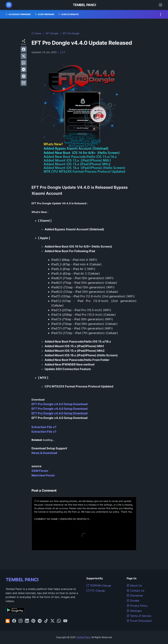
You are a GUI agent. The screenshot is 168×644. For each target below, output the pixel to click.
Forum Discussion (139, 621)
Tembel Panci (84, 5)
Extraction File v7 (44, 427)
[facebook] (24, 49)
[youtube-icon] (65, 621)
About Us (134, 586)
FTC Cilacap (96, 591)
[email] (24, 83)
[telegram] (24, 69)
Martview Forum (43, 475)
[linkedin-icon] (27, 621)
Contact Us (135, 591)
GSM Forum (40, 471)
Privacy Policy (137, 606)
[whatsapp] (24, 63)
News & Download (44, 453)
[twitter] (24, 56)
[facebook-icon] (14, 621)
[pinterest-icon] (33, 621)
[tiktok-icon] (46, 621)
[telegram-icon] (40, 621)
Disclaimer (135, 596)
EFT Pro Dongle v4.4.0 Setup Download (59, 404)
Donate (133, 601)
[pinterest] (24, 76)
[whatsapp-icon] (59, 621)
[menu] (9, 5)
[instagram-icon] (21, 621)
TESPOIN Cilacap (99, 586)
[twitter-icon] (52, 621)
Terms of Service (139, 616)
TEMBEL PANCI (22, 580)
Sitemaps (134, 611)
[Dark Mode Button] (160, 5)
